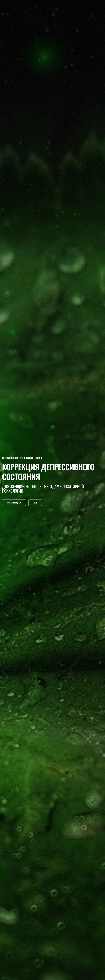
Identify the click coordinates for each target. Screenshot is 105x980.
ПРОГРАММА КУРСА (14, 503)
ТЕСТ (35, 503)
